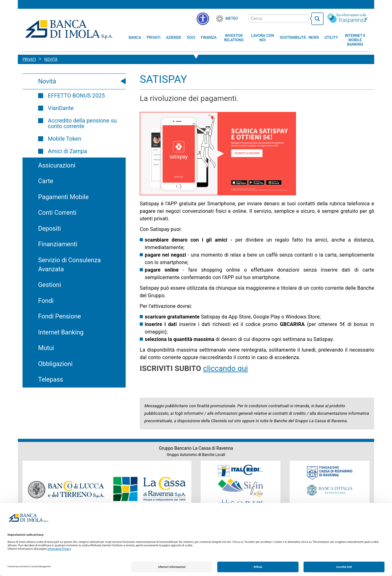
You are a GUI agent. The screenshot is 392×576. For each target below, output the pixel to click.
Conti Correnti (57, 213)
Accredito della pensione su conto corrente (82, 123)
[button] (203, 19)
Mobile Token (65, 139)
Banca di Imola (69, 29)
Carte (46, 181)
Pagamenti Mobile (63, 197)
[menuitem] (135, 38)
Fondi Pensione (60, 316)
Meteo (232, 18)
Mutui (46, 348)
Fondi (46, 301)
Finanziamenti (58, 244)
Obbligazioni (55, 364)
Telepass (51, 379)
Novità (47, 81)
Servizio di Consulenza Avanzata (69, 265)
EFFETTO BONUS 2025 (76, 95)
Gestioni (50, 285)
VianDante (61, 108)
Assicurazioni (57, 165)
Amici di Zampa (67, 151)
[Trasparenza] (348, 18)
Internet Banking (61, 332)
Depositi (50, 228)
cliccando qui (225, 368)
